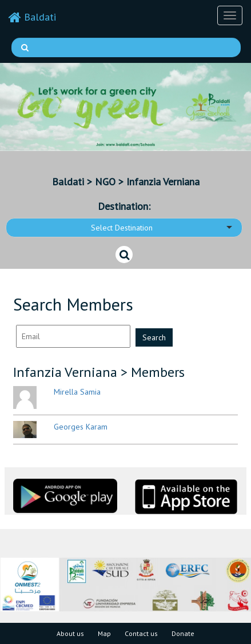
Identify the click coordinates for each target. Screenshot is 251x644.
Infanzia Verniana (163, 182)
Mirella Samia (77, 392)
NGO (105, 182)
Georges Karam (81, 427)
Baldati (32, 17)
